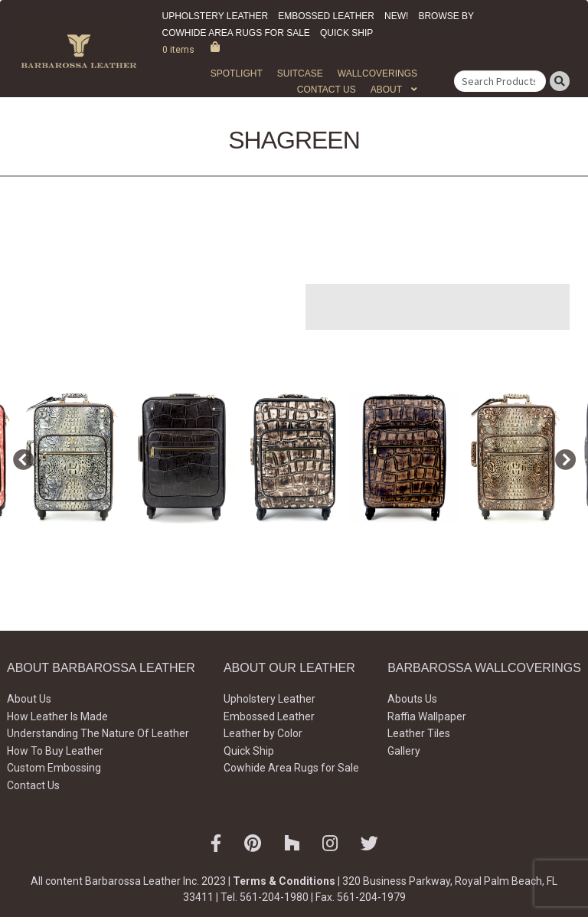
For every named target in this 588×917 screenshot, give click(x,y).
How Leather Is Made (57, 716)
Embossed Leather (326, 16)
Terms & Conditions (284, 881)
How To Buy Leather (55, 751)
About (386, 90)
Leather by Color (263, 733)
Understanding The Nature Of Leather (98, 733)
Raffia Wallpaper (427, 716)
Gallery (404, 751)
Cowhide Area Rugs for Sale (236, 33)
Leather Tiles (419, 733)
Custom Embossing (54, 768)
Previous (19, 457)
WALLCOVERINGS (377, 73)
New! (396, 16)
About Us (29, 699)
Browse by (446, 16)
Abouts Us (412, 699)
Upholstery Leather (216, 16)
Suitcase (300, 73)
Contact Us (327, 90)
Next (561, 457)
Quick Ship (346, 33)
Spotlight (237, 73)
